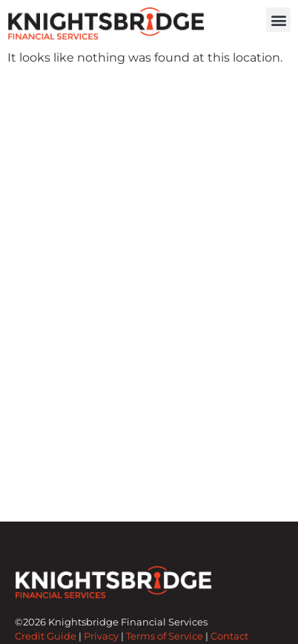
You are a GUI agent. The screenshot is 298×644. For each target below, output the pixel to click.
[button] (278, 20)
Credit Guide (46, 636)
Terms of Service (165, 636)
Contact (229, 636)
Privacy (101, 636)
